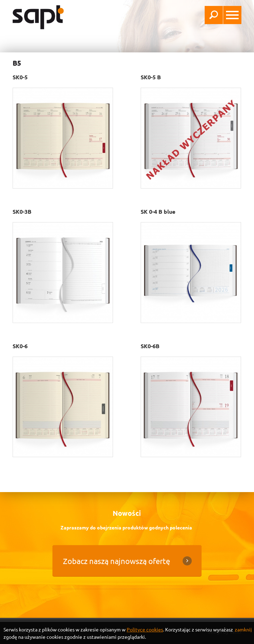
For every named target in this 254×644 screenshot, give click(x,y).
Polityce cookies (145, 629)
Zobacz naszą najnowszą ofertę (117, 561)
